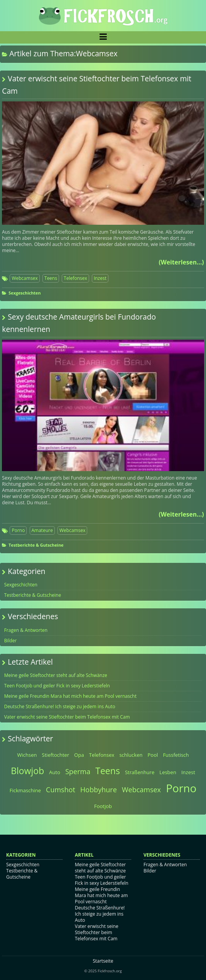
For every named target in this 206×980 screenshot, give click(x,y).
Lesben (168, 772)
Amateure (42, 530)
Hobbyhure (99, 790)
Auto (55, 772)
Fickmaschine (25, 790)
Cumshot (61, 790)
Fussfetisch (176, 755)
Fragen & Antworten (26, 630)
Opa (79, 755)
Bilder (11, 641)
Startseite (103, 961)
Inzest (100, 278)
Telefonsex (75, 278)
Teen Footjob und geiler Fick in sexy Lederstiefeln (57, 686)
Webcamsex (24, 278)
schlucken (131, 755)
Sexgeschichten (24, 293)
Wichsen (27, 755)
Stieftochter (56, 755)
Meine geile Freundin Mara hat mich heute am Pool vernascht (70, 696)
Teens (51, 278)
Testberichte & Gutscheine (36, 545)
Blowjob (27, 771)
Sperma (78, 771)
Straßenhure (140, 772)
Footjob (103, 806)
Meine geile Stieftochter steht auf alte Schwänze (56, 675)
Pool (153, 755)
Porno (18, 530)
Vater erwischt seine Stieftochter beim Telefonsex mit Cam (67, 717)
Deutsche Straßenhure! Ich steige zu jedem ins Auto (60, 706)
